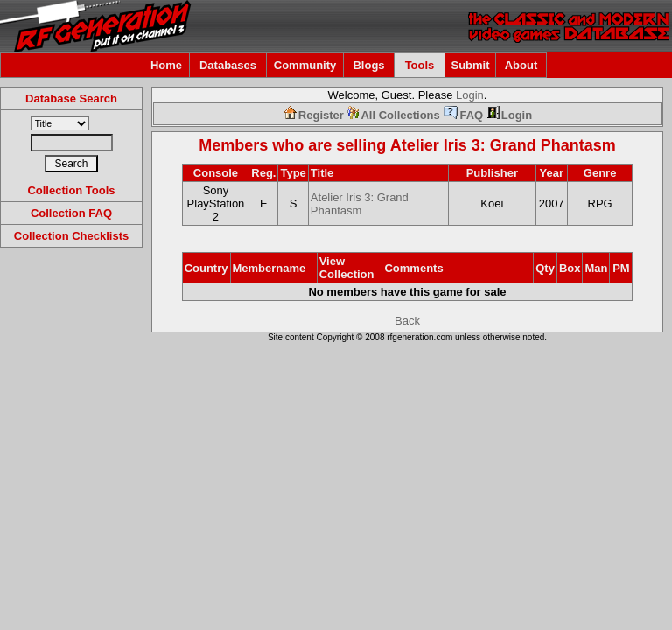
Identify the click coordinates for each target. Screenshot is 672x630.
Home (166, 65)
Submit (470, 65)
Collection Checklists (71, 236)
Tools (420, 65)
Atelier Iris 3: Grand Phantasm (503, 145)
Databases (228, 65)
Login (470, 95)
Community (305, 65)
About (521, 65)
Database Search (71, 98)
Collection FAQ (71, 213)
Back (407, 321)
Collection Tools (71, 190)
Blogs (368, 65)
